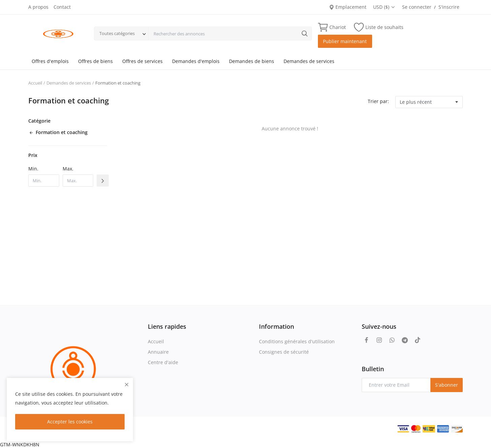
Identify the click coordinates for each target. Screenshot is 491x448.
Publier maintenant (345, 41)
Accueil (35, 83)
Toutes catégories (117, 33)
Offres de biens (95, 61)
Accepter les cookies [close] (70, 422)
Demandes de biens (252, 61)
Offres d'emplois (50, 61)
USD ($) (384, 7)
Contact (62, 7)
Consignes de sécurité (284, 352)
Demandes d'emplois (196, 61)
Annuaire (158, 352)
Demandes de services (309, 61)
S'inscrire (449, 7)
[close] (127, 385)
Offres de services (142, 61)
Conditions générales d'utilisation (297, 341)
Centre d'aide (163, 362)
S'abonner (447, 385)
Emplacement (348, 7)
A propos (38, 7)
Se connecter (417, 7)
